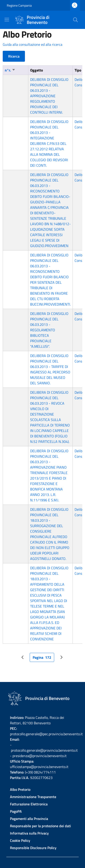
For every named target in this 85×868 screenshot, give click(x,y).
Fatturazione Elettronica (29, 804)
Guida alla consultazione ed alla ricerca (33, 44)
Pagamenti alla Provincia (29, 819)
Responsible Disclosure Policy (33, 848)
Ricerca (14, 56)
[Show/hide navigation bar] (7, 20)
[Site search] (75, 20)
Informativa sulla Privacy (29, 833)
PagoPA (16, 811)
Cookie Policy (20, 840)
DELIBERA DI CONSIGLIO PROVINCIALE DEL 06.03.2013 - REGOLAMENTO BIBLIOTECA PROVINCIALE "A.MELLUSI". (49, 330)
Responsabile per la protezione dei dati (40, 826)
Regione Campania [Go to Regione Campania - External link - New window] (19, 5)
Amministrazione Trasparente (33, 797)
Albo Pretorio (20, 789)
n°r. (10, 70)
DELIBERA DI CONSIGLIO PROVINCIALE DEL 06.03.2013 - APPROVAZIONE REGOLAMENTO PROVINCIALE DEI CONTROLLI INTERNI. (49, 96)
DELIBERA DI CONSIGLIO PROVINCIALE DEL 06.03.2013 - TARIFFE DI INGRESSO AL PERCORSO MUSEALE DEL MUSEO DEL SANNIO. (50, 369)
